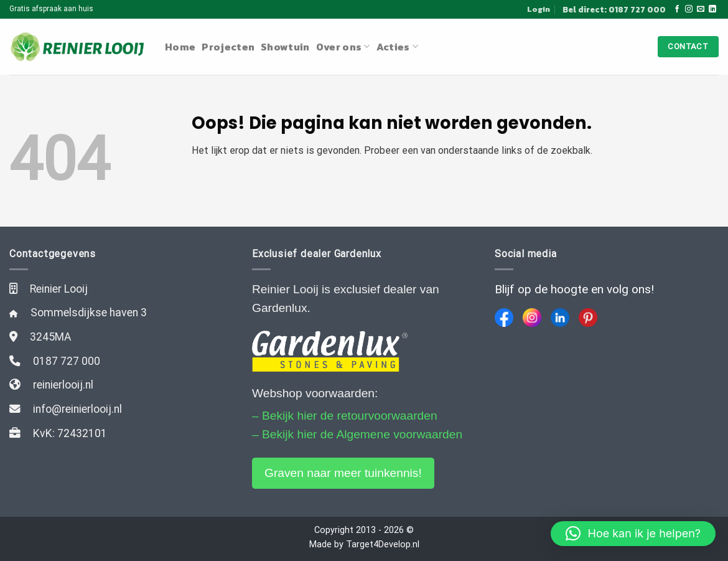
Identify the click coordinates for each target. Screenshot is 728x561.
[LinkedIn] (560, 318)
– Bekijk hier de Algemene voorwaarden (357, 434)
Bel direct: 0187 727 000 (614, 9)
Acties (397, 47)
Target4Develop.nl (383, 544)
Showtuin (285, 47)
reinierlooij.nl (63, 385)
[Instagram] (532, 318)
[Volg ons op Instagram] (689, 9)
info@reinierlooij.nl (77, 409)
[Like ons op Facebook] (677, 9)
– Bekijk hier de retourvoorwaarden (345, 416)
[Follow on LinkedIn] (712, 9)
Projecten (228, 47)
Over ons (343, 47)
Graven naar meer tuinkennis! (343, 473)
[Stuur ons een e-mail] (701, 9)
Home (180, 47)
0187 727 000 (67, 361)
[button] (633, 534)
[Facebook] (504, 318)
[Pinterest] (588, 318)
